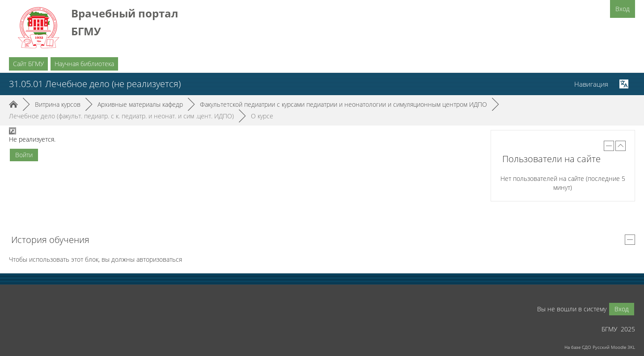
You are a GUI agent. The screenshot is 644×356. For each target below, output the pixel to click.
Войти (24, 155)
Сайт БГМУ (28, 64)
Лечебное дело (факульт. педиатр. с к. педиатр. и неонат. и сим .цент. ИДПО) (121, 116)
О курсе (262, 116)
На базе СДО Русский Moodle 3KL (600, 347)
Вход (623, 9)
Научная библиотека (84, 64)
